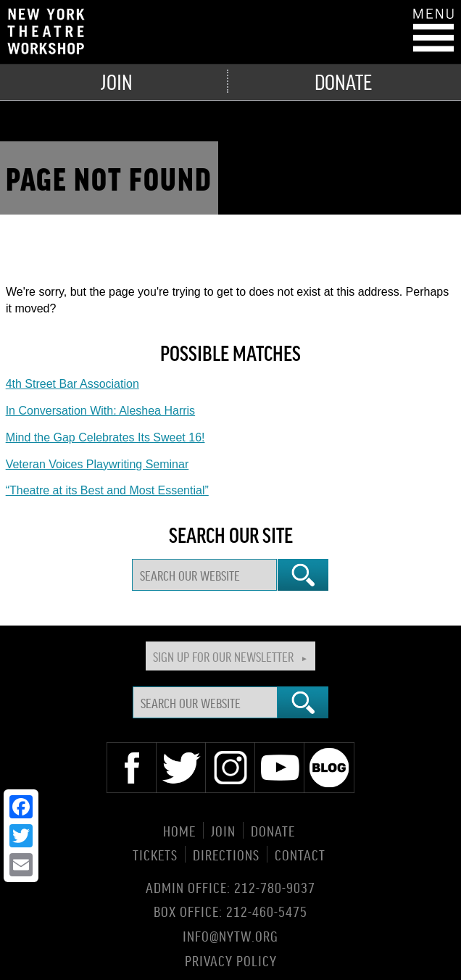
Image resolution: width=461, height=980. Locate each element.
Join (117, 81)
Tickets (155, 854)
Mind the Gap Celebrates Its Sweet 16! (105, 437)
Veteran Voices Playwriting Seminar (97, 464)
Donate (343, 81)
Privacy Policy (231, 959)
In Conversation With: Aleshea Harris (100, 411)
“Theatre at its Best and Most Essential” (107, 490)
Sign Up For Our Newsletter (223, 656)
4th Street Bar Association (72, 384)
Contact (300, 854)
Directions (226, 854)
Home (179, 830)
